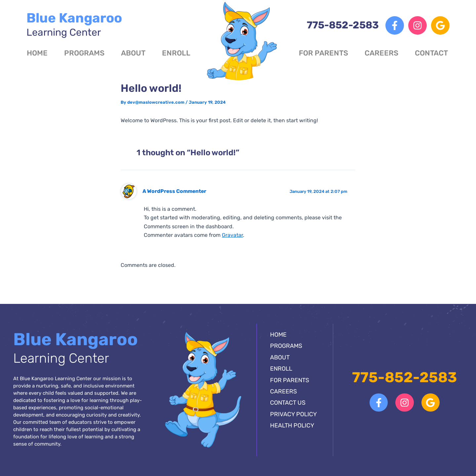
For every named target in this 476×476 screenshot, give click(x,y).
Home (37, 53)
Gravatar (232, 235)
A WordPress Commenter (174, 191)
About (133, 53)
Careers (381, 53)
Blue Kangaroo (74, 24)
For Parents (323, 53)
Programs (84, 53)
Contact (431, 53)
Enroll (176, 53)
